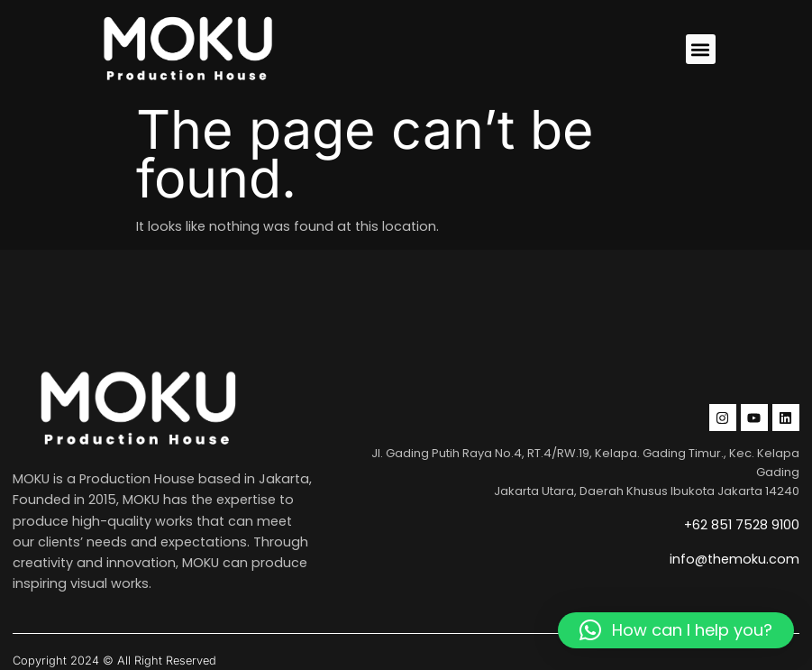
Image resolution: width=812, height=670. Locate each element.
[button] (701, 49)
